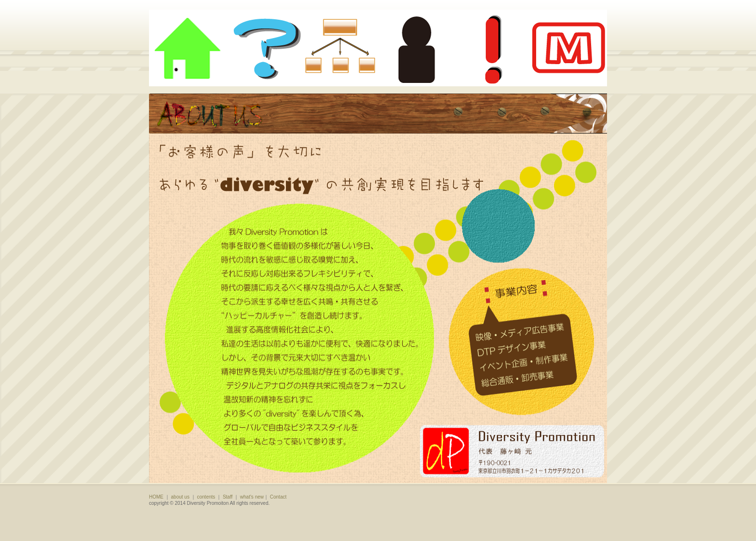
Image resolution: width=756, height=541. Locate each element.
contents (206, 497)
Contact (278, 497)
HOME (156, 497)
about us (180, 497)
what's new (252, 497)
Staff (228, 497)
